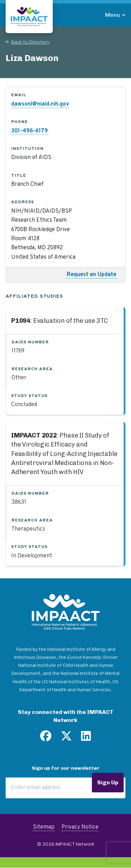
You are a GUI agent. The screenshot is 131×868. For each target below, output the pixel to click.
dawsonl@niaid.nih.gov (40, 104)
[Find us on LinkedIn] (86, 739)
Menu (113, 15)
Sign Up (108, 782)
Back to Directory (30, 42)
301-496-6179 (30, 131)
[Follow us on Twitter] (66, 739)
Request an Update (92, 275)
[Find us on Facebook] (46, 739)
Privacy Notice (80, 827)
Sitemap (44, 827)
